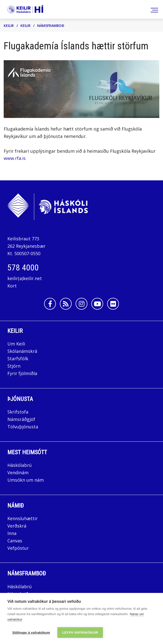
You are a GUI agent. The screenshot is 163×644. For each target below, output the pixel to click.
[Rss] (66, 304)
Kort (12, 286)
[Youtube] (97, 304)
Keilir (9, 26)
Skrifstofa (18, 412)
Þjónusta (20, 399)
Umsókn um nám (26, 480)
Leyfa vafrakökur (80, 633)
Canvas (15, 541)
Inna (13, 533)
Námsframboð (51, 26)
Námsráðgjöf (21, 419)
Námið (16, 506)
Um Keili (16, 344)
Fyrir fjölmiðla (22, 373)
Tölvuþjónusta (23, 427)
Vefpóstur (18, 548)
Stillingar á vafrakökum (31, 633)
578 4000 (23, 267)
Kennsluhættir (23, 518)
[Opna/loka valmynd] (154, 9)
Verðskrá (17, 526)
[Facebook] (50, 304)
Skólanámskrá (22, 351)
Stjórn (14, 366)
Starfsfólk (18, 359)
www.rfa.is (15, 158)
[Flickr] (113, 304)
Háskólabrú (20, 465)
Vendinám (18, 473)
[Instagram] (81, 304)
